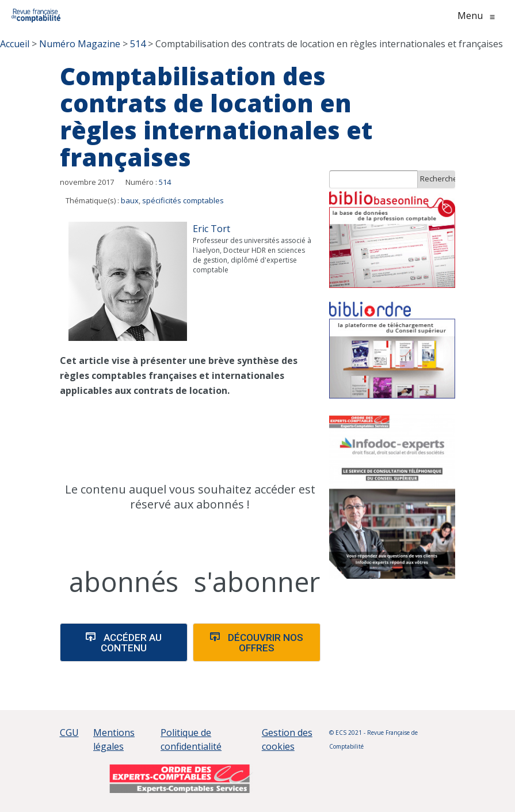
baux (130, 200)
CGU (69, 733)
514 (165, 182)
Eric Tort (211, 229)
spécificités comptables (183, 200)
